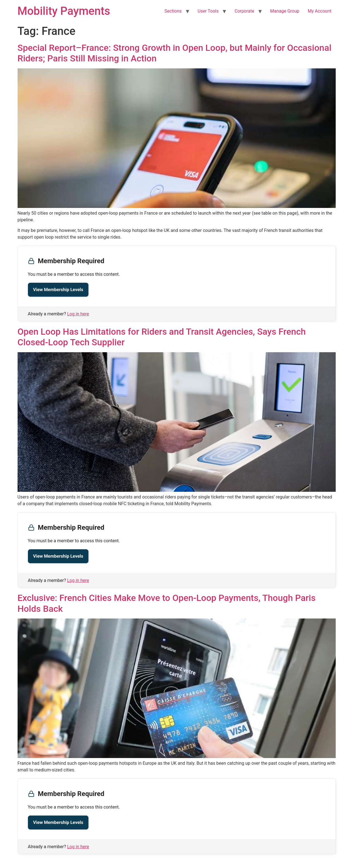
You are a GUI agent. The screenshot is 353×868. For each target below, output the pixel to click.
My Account (320, 11)
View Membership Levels (58, 290)
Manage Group (285, 11)
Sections (173, 11)
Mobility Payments (64, 11)
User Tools (208, 11)
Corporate (244, 11)
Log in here (78, 314)
